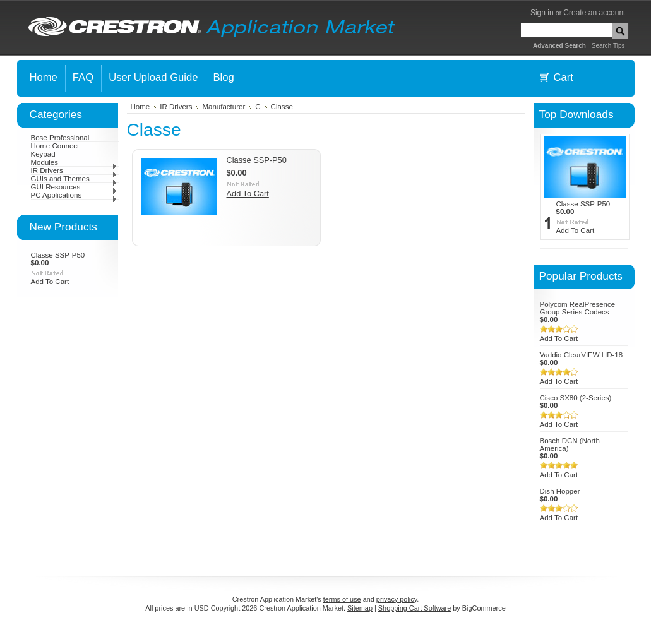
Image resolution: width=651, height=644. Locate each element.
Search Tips (608, 46)
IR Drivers (74, 170)
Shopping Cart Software (415, 608)
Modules (74, 162)
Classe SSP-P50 (58, 255)
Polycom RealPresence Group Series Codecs (578, 308)
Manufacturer (224, 107)
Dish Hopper (560, 491)
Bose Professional (60, 138)
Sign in (542, 13)
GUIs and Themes (74, 179)
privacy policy (397, 599)
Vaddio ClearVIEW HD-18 (582, 355)
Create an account (594, 13)
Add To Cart (50, 282)
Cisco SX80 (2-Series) (576, 398)
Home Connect (55, 146)
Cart (564, 77)
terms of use (342, 599)
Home (140, 107)
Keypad (43, 154)
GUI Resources (74, 187)
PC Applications (74, 195)
